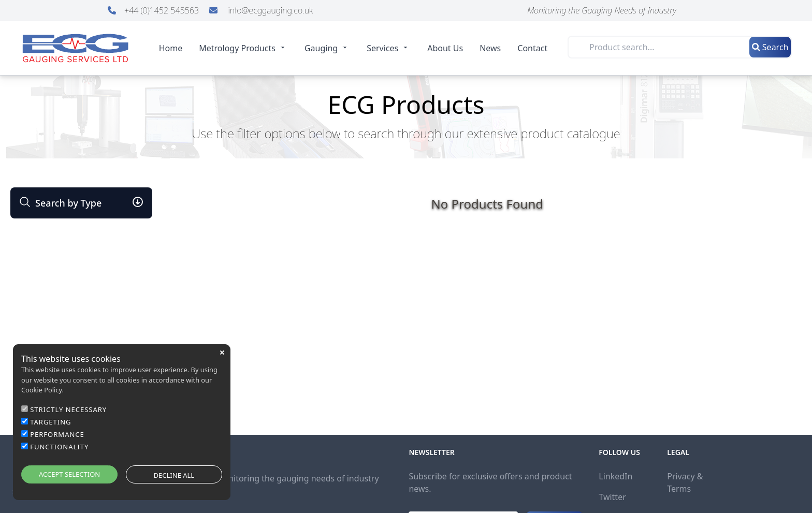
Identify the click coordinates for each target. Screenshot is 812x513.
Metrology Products (243, 48)
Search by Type (60, 203)
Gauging (327, 48)
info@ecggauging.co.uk (261, 10)
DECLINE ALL (174, 475)
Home (171, 48)
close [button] (222, 353)
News (490, 48)
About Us (445, 48)
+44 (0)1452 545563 (154, 10)
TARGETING (50, 422)
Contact (532, 48)
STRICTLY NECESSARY (68, 409)
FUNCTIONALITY (59, 447)
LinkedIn (615, 476)
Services (389, 48)
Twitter (612, 497)
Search (770, 47)
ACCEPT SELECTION (69, 474)
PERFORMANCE (57, 434)
